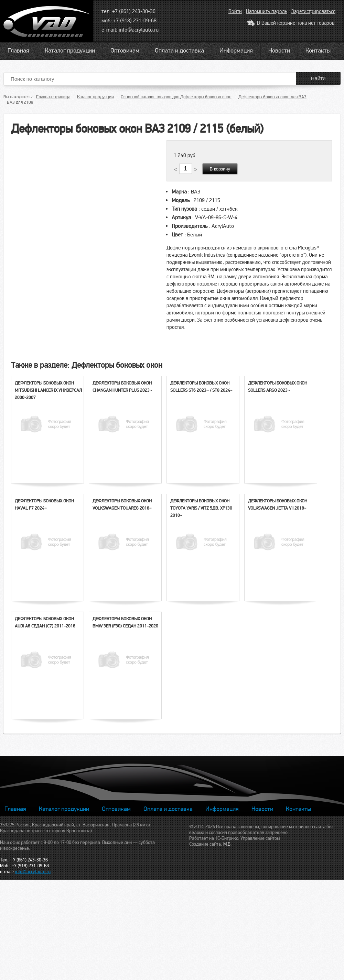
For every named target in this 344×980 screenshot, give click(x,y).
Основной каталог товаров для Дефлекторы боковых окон (176, 97)
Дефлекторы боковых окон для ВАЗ (272, 97)
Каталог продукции (70, 51)
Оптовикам (125, 51)
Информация (236, 51)
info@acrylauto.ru (139, 30)
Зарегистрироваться (313, 11)
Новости (279, 51)
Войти (235, 11)
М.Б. (227, 844)
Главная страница (53, 97)
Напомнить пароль (267, 11)
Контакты (318, 51)
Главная (18, 51)
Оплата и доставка (179, 51)
